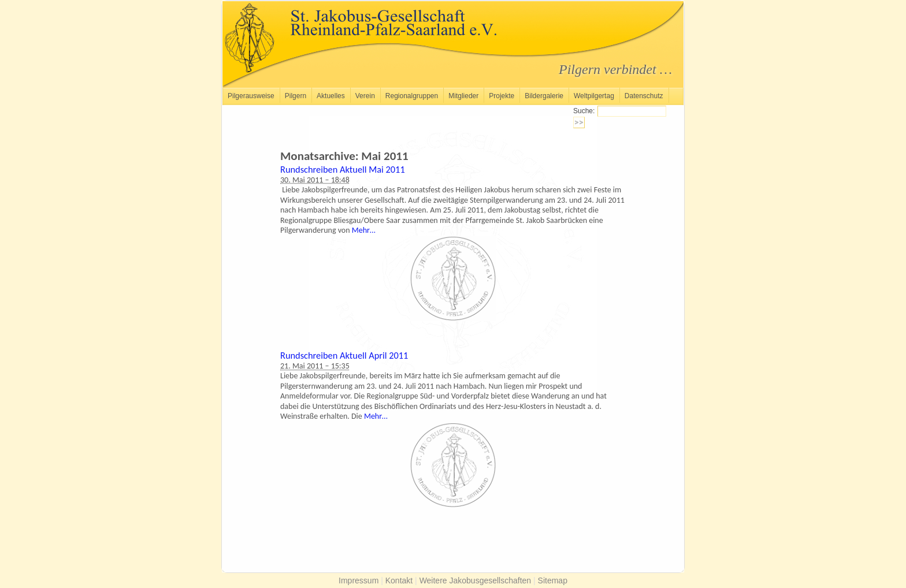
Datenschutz (644, 96)
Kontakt (399, 580)
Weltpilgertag (594, 96)
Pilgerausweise (251, 96)
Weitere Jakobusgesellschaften (476, 580)
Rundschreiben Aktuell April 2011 (344, 355)
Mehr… (364, 230)
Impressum (359, 580)
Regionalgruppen (412, 96)
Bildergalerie (544, 96)
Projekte (502, 96)
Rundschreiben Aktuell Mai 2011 (343, 169)
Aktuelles (331, 96)
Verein (365, 96)
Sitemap (553, 580)
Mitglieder (463, 96)
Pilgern (296, 96)
